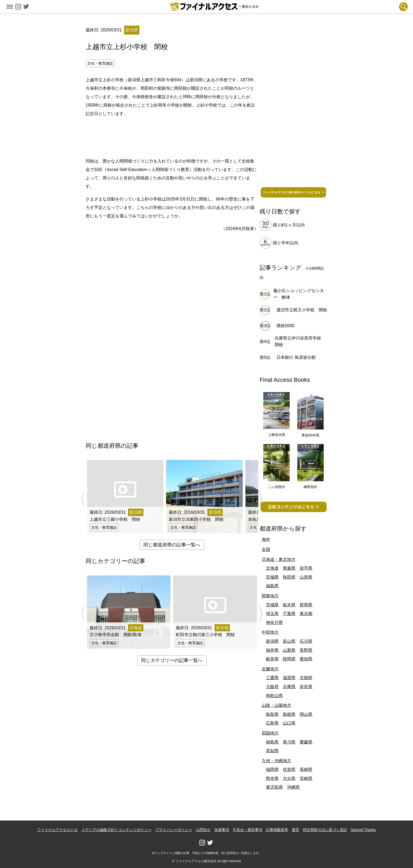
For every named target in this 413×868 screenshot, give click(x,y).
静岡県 (289, 659)
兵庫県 (289, 687)
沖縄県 (293, 787)
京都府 (306, 678)
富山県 (289, 641)
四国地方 (270, 733)
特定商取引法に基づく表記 (325, 830)
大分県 (289, 778)
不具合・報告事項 (247, 830)
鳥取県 (272, 714)
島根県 (289, 714)
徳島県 (272, 742)
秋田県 (289, 577)
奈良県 (306, 687)
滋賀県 (289, 678)
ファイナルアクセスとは (57, 830)
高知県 (272, 751)
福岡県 (272, 769)
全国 (266, 549)
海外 (266, 539)
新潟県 (272, 641)
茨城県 (272, 605)
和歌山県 (274, 696)
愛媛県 (306, 742)
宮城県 (272, 577)
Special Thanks (363, 830)
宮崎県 (306, 778)
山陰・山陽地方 (276, 705)
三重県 (272, 678)
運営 (295, 830)
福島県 (272, 586)
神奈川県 (274, 623)
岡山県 (306, 714)
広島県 (272, 723)
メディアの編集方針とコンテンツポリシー (116, 830)
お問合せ (203, 830)
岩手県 (306, 568)
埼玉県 (272, 614)
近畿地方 (270, 669)
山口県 (289, 723)
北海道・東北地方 (279, 559)
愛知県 (306, 659)
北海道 (272, 568)
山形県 (306, 577)
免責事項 (222, 830)
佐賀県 (289, 769)
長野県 (306, 650)
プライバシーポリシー (174, 830)
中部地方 (270, 632)
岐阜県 (272, 659)
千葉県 (289, 614)
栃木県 (289, 605)
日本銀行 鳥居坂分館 (296, 357)
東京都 (306, 614)
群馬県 (306, 605)
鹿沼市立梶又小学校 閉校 (302, 310)
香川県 (289, 742)
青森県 (289, 568)
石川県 (306, 641)
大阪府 (272, 687)
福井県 (272, 650)
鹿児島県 (274, 787)
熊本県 (272, 778)
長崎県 (306, 769)
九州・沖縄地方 (276, 761)
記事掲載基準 (277, 830)
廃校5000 (285, 326)
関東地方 (270, 596)
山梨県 (289, 650)
